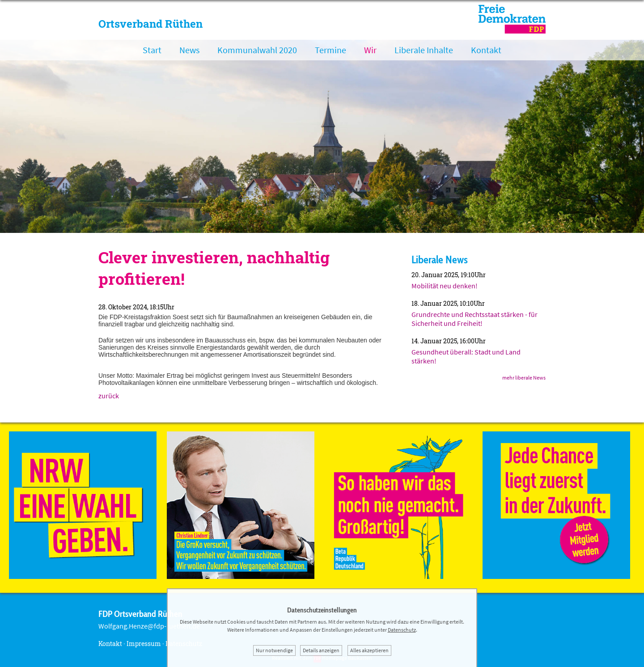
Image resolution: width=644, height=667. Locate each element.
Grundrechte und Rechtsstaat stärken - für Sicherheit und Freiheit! (475, 319)
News (189, 50)
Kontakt (486, 50)
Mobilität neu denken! (445, 286)
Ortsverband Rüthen (150, 24)
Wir (370, 50)
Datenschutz (402, 630)
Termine (330, 50)
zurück (109, 396)
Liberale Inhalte (424, 50)
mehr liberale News (524, 378)
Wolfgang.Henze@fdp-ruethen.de (149, 626)
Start (152, 50)
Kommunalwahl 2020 (257, 50)
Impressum (144, 644)
